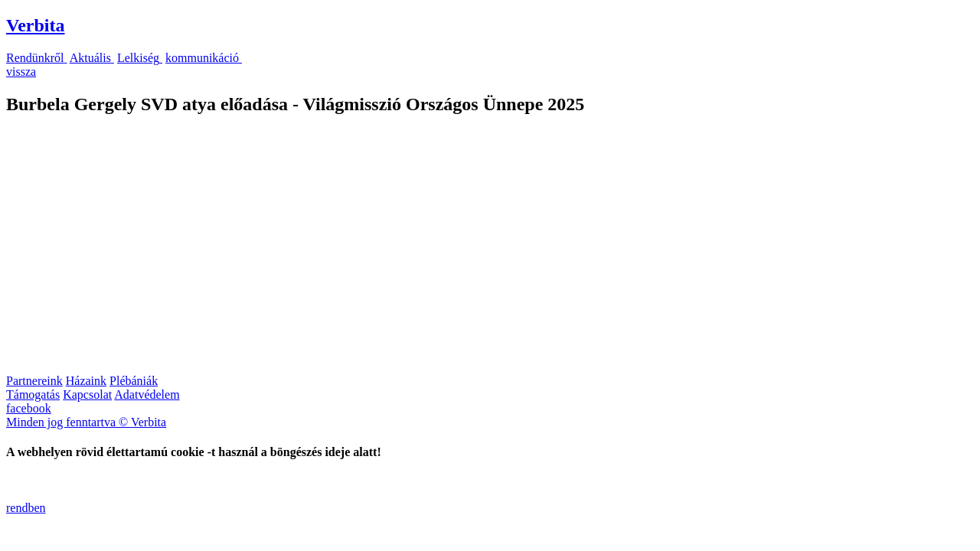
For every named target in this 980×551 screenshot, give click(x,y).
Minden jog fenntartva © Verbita (86, 422)
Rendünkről (37, 58)
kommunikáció (204, 58)
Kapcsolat (87, 395)
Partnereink (34, 381)
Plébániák (134, 381)
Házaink (86, 381)
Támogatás (33, 395)
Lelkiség (140, 58)
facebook (29, 408)
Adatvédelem (147, 395)
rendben (26, 508)
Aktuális (92, 58)
